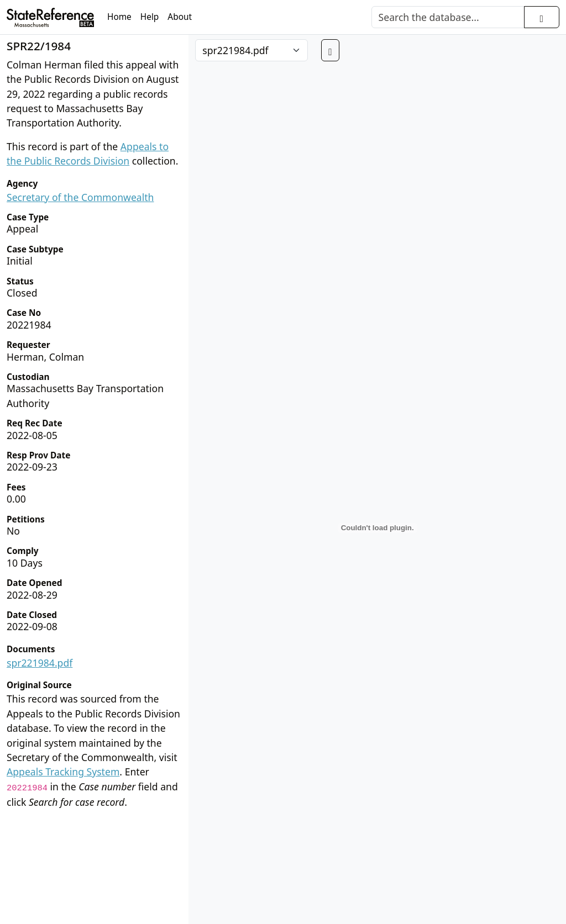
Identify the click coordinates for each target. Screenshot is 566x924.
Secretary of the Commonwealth (80, 197)
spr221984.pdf (40, 663)
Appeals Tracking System (63, 772)
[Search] (448, 17)
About (180, 17)
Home (119, 17)
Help (150, 17)
